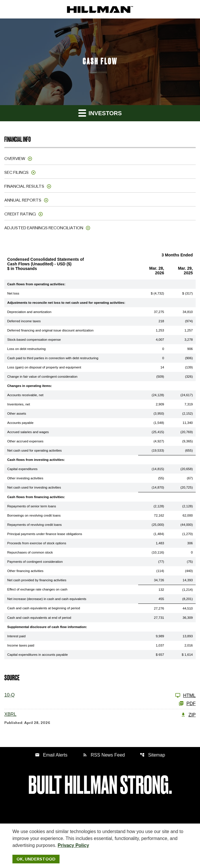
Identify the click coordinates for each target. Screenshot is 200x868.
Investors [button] (100, 113)
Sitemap (152, 755)
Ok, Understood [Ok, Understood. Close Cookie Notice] (36, 859)
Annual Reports (23, 200)
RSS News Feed (104, 755)
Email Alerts (51, 755)
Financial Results (24, 186)
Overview (15, 159)
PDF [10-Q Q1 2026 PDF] (187, 703)
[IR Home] (100, 9)
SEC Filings (16, 172)
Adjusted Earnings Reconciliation (44, 228)
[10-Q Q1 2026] (100, 695)
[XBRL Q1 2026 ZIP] (100, 715)
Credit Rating (20, 214)
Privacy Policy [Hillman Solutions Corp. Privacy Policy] (74, 845)
